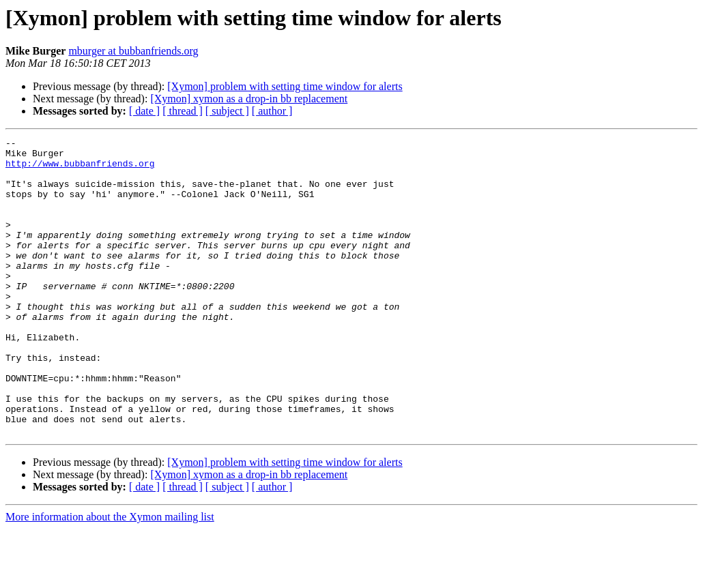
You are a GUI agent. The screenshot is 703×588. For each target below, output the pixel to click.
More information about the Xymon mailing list (110, 576)
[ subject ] (227, 111)
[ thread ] (183, 111)
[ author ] (272, 111)
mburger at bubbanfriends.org (133, 51)
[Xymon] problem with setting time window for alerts (285, 86)
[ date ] (144, 111)
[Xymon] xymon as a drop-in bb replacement (249, 99)
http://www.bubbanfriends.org (80, 169)
